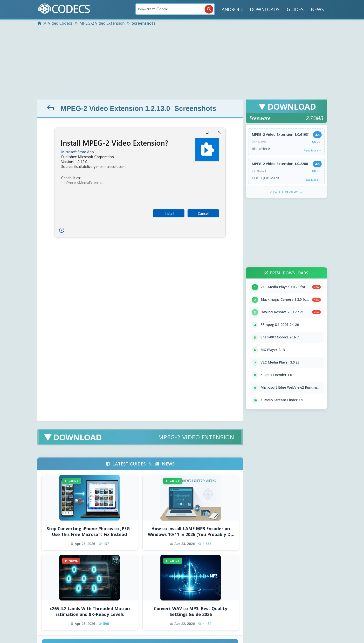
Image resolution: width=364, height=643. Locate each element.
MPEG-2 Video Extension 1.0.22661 (281, 164)
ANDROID (232, 9)
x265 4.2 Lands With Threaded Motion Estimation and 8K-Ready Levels (90, 611)
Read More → (313, 150)
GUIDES (295, 9)
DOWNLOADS (265, 9)
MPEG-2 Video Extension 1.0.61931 (281, 134)
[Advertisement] (182, 63)
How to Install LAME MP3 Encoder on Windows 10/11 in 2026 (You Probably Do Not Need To (191, 532)
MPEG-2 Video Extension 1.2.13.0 (115, 108)
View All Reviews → (286, 192)
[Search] (175, 9)
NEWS (317, 9)
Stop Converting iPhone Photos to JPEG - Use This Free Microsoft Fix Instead (90, 532)
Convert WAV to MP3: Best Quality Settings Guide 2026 (191, 611)
